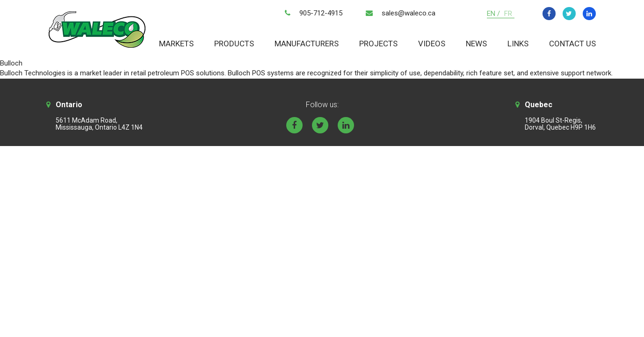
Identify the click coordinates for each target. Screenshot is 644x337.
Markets (176, 44)
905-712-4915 (321, 13)
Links (518, 44)
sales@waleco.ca (409, 13)
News (476, 44)
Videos (432, 44)
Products (234, 44)
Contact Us (572, 44)
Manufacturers (307, 44)
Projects (378, 44)
